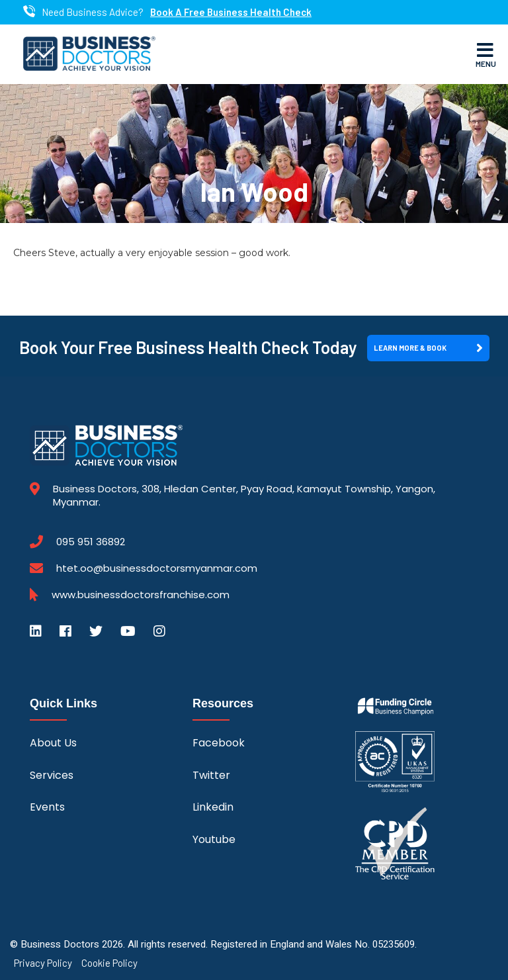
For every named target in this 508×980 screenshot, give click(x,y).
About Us (53, 743)
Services (52, 775)
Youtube (214, 839)
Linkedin (213, 807)
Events (47, 807)
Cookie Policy (109, 963)
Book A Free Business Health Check (231, 12)
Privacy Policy (43, 963)
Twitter (211, 775)
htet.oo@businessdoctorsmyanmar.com (157, 568)
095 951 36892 (91, 542)
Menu (486, 54)
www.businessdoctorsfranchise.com (141, 595)
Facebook (219, 743)
